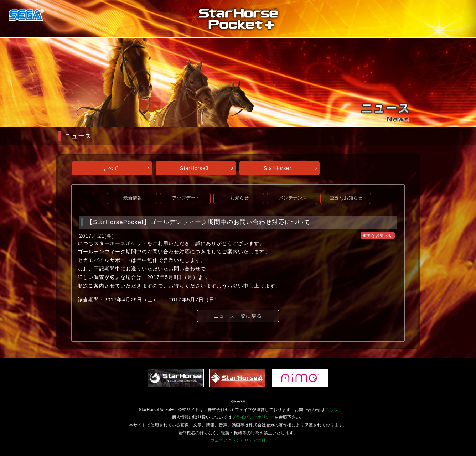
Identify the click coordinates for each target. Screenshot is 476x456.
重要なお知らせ (346, 198)
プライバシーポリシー (253, 417)
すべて (111, 168)
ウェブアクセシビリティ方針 (238, 440)
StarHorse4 (278, 168)
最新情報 (133, 198)
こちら (331, 410)
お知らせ (239, 198)
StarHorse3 (194, 168)
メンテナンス (293, 198)
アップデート (186, 198)
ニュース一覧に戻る (238, 316)
